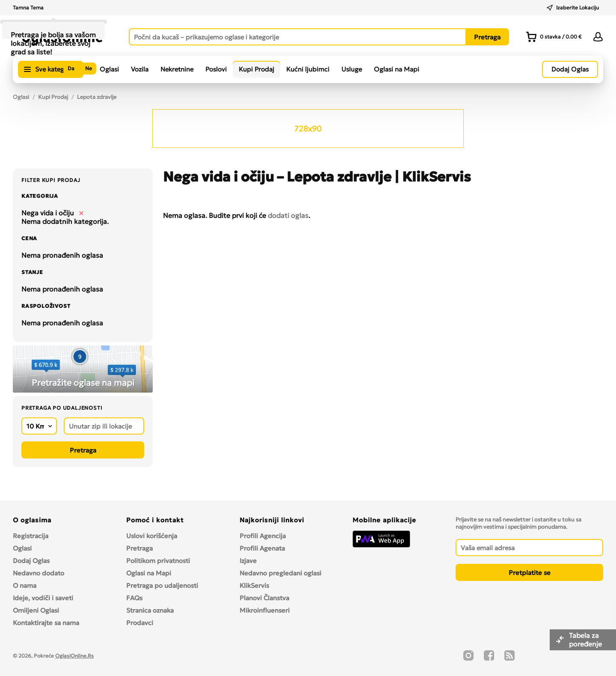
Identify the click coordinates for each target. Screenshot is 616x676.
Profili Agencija (263, 536)
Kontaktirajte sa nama (46, 623)
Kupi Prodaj (256, 69)
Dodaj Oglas (31, 561)
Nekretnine (177, 69)
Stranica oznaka (150, 610)
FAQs (134, 598)
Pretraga (139, 548)
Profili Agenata (262, 548)
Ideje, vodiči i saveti (43, 598)
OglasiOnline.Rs (74, 656)
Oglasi (109, 69)
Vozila (140, 69)
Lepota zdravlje (97, 97)
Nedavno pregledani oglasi (280, 573)
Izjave (248, 561)
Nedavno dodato (38, 573)
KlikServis (254, 585)
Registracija (31, 536)
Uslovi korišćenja (152, 536)
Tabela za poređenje (586, 640)
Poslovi (216, 69)
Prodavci (140, 623)
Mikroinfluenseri (265, 610)
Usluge (352, 69)
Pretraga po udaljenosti (162, 585)
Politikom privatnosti (158, 561)
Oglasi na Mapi (397, 69)
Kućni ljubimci (308, 69)
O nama (25, 585)
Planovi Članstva (264, 598)
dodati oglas (288, 215)
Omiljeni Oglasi (36, 610)
